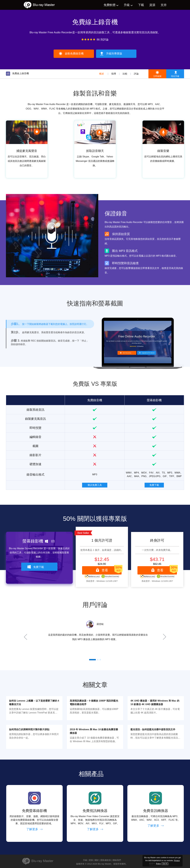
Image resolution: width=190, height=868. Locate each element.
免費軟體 (110, 5)
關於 (97, 860)
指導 (114, 74)
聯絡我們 (117, 860)
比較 (125, 74)
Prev (26, 637)
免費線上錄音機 (17, 73)
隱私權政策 (106, 860)
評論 (136, 74)
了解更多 (34, 829)
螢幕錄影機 (154, 400)
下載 (141, 5)
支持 (164, 5)
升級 (127, 5)
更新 (91, 860)
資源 (152, 5)
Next (164, 637)
